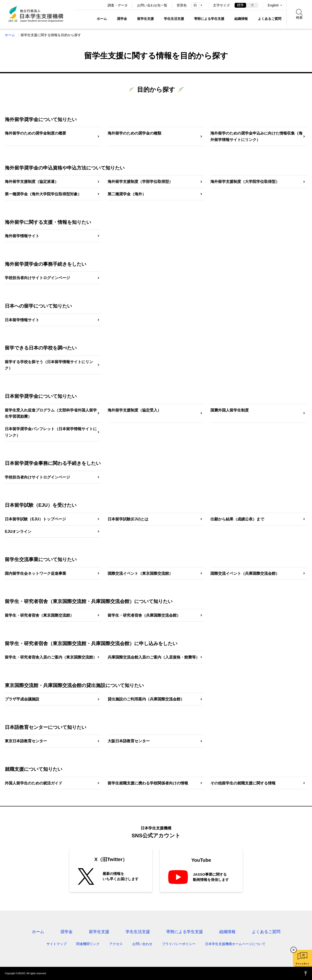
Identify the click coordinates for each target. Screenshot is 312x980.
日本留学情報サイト (22, 320)
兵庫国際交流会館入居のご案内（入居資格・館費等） (154, 657)
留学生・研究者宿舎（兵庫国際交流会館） (144, 615)
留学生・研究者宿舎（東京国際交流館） (39, 615)
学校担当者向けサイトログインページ (37, 278)
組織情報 (241, 19)
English (273, 5)
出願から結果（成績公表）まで (237, 519)
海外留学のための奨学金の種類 (134, 133)
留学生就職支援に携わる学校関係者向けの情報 (148, 783)
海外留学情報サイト (22, 236)
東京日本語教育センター (26, 741)
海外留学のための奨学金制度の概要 (35, 133)
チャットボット (302, 964)
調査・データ (118, 5)
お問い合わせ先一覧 (152, 5)
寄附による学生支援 (209, 19)
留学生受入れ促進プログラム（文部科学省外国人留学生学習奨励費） (51, 413)
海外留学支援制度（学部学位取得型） (140, 182)
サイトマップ (57, 944)
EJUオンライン (18, 532)
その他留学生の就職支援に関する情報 (243, 783)
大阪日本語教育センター (129, 741)
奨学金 (122, 19)
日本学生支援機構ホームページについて (235, 944)
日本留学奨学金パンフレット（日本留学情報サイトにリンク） (51, 432)
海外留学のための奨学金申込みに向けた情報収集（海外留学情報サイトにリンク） (256, 136)
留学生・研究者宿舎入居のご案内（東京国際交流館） (51, 657)
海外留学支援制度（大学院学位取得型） (245, 182)
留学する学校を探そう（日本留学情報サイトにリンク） (49, 365)
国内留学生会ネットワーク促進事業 (35, 573)
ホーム (102, 19)
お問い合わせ (142, 944)
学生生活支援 (174, 19)
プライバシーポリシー (179, 944)
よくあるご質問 (270, 19)
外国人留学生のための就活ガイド (34, 783)
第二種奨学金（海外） (127, 194)
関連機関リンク (88, 944)
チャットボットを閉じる (294, 950)
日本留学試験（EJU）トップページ (35, 519)
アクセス (116, 944)
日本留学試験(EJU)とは (128, 519)
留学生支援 (145, 19)
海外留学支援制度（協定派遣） (32, 182)
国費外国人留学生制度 (230, 410)
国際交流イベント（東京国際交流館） (140, 573)
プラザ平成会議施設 (22, 699)
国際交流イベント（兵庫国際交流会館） (245, 573)
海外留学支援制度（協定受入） (134, 410)
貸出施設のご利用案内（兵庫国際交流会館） (146, 699)
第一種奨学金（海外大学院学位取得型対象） (43, 194)
